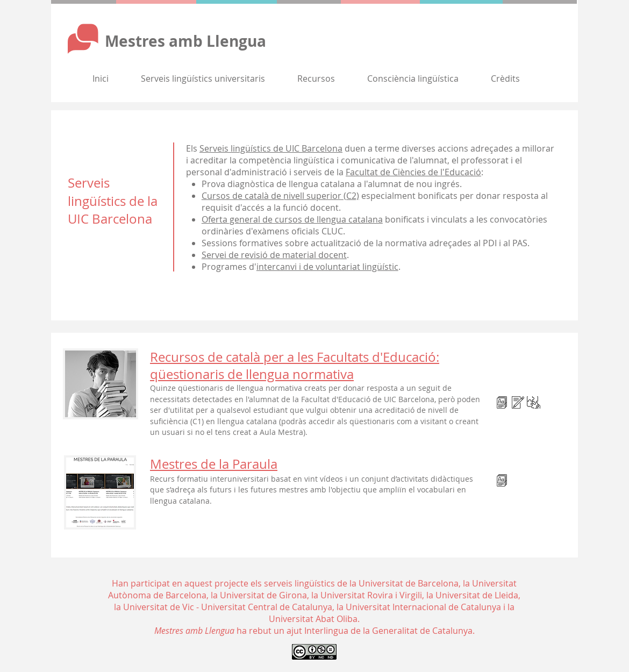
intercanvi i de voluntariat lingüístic (327, 267)
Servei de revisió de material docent (274, 255)
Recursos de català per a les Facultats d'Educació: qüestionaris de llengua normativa (295, 366)
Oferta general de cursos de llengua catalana (292, 219)
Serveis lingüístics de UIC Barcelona (271, 148)
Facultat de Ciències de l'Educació (413, 172)
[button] (203, 79)
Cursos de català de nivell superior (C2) (280, 196)
